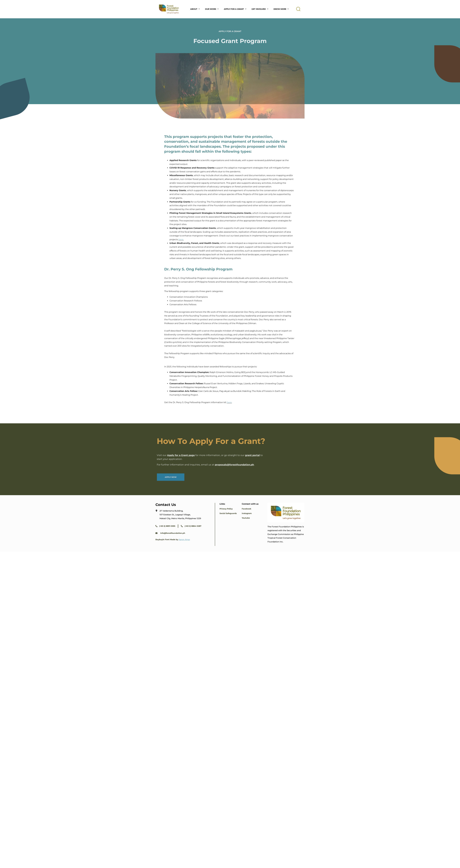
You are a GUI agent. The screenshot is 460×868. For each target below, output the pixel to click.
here (229, 402)
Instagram (247, 513)
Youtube (246, 518)
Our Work (212, 9)
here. (181, 239)
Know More (281, 9)
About (195, 9)
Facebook (246, 509)
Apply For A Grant (235, 9)
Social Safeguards (228, 513)
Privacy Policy (226, 509)
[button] (298, 9)
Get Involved (260, 9)
